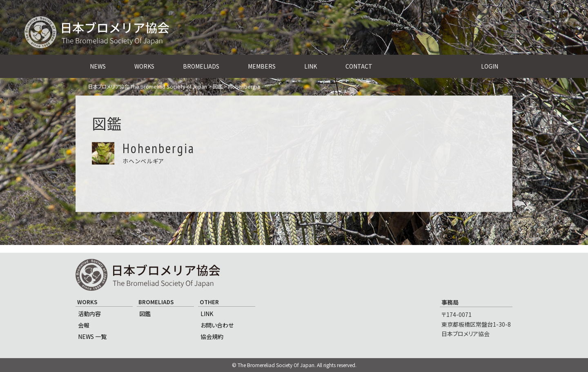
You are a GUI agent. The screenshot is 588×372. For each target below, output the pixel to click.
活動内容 (89, 314)
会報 (84, 325)
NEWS (98, 66)
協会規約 (212, 336)
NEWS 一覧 (92, 336)
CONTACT (359, 66)
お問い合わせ (217, 325)
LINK (311, 66)
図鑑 (145, 314)
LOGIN (490, 66)
